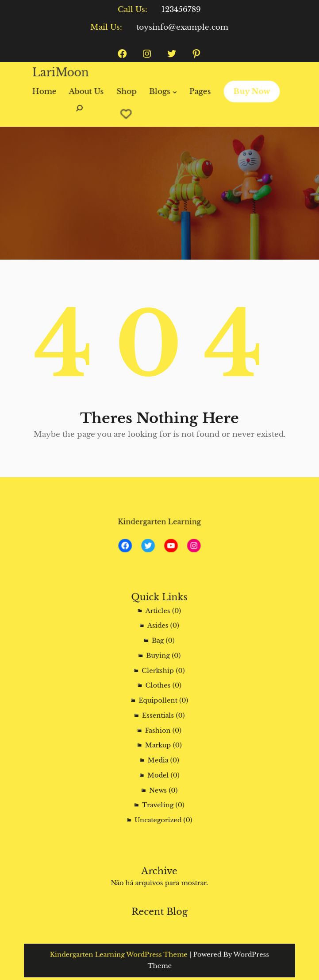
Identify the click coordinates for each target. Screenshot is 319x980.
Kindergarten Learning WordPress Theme (130, 956)
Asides (158, 649)
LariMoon (64, 73)
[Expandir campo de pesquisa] (83, 112)
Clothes (159, 692)
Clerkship (159, 682)
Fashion (158, 725)
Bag (158, 660)
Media (158, 746)
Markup (158, 735)
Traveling (158, 778)
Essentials (158, 714)
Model (159, 757)
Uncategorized (158, 789)
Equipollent (159, 703)
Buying (159, 671)
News (159, 768)
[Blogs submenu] (174, 91)
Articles (158, 639)
